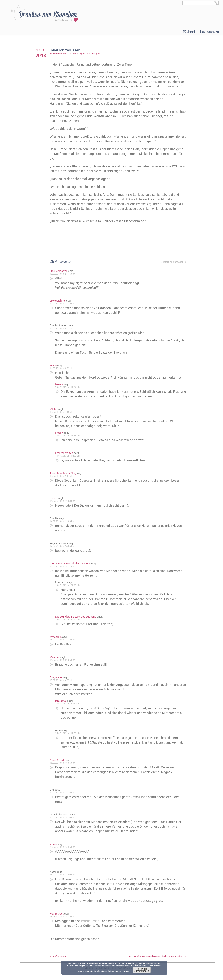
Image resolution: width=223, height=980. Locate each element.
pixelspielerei (59, 301)
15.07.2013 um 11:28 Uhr (63, 792)
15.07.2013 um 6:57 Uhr (63, 680)
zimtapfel (62, 701)
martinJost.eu (93, 921)
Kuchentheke (209, 32)
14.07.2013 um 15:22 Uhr (63, 640)
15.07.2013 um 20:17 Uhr (69, 620)
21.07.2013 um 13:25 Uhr (63, 847)
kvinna (55, 844)
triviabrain (57, 637)
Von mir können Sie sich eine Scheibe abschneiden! (157, 957)
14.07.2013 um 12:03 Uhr (63, 521)
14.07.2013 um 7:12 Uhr (63, 412)
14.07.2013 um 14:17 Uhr (63, 566)
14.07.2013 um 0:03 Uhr (63, 328)
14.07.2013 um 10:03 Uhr (63, 501)
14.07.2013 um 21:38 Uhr (69, 585)
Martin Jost (58, 914)
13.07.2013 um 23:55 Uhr (63, 303)
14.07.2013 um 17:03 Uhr (69, 456)
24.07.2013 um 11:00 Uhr (63, 875)
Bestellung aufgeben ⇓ (174, 262)
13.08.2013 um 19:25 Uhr (63, 917)
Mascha (56, 657)
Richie (55, 498)
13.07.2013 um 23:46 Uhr (63, 274)
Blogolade (57, 677)
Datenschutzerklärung (118, 971)
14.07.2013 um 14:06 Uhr (63, 546)
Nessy (60, 384)
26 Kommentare (59, 54)
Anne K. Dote (59, 760)
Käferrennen (59, 957)
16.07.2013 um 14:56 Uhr (63, 817)
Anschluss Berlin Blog (64, 473)
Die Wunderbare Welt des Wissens (71, 564)
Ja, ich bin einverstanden (142, 970)
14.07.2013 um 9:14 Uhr (63, 476)
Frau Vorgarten (60, 271)
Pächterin (190, 32)
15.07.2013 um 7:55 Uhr (68, 704)
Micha (55, 409)
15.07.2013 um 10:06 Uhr (63, 763)
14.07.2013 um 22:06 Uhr (63, 660)
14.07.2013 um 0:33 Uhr (63, 368)
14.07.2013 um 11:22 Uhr (69, 387)
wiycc (54, 366)
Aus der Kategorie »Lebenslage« (86, 54)
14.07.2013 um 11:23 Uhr (69, 436)
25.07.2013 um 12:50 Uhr (69, 733)
